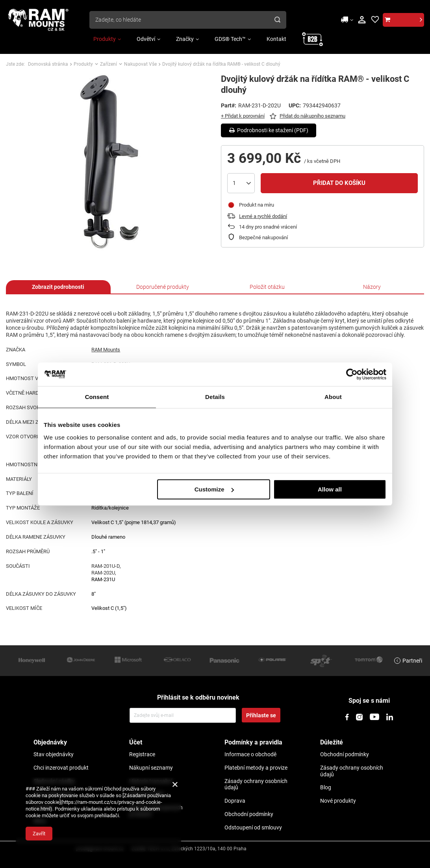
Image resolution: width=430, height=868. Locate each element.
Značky (185, 39)
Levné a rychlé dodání (263, 216)
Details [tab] (215, 397)
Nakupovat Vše (140, 64)
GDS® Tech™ (230, 39)
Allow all (330, 489)
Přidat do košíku (339, 183)
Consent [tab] (97, 397)
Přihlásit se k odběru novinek (198, 697)
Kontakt (276, 39)
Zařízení (108, 64)
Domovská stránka (48, 64)
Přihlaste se (261, 715)
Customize (214, 489)
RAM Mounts (106, 350)
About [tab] (333, 397)
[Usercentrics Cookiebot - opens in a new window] (352, 374)
